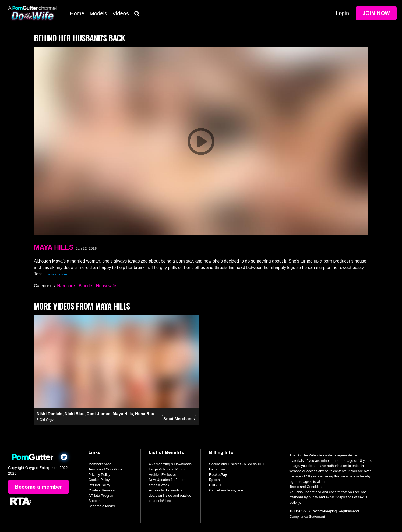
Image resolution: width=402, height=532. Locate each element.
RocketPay (218, 475)
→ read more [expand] (57, 274)
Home (77, 13)
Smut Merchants (179, 419)
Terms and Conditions (105, 469)
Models (98, 13)
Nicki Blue (75, 414)
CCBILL (216, 485)
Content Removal (102, 490)
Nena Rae (145, 414)
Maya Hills (54, 247)
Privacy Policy (99, 475)
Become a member (38, 487)
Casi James (98, 414)
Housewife (106, 286)
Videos (121, 13)
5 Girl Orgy (45, 420)
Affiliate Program (101, 496)
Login (342, 13)
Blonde (86, 286)
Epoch (214, 480)
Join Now (376, 13)
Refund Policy (99, 485)
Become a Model (102, 506)
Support (95, 501)
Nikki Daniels (50, 414)
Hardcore (66, 286)
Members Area (100, 464)
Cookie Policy (99, 480)
